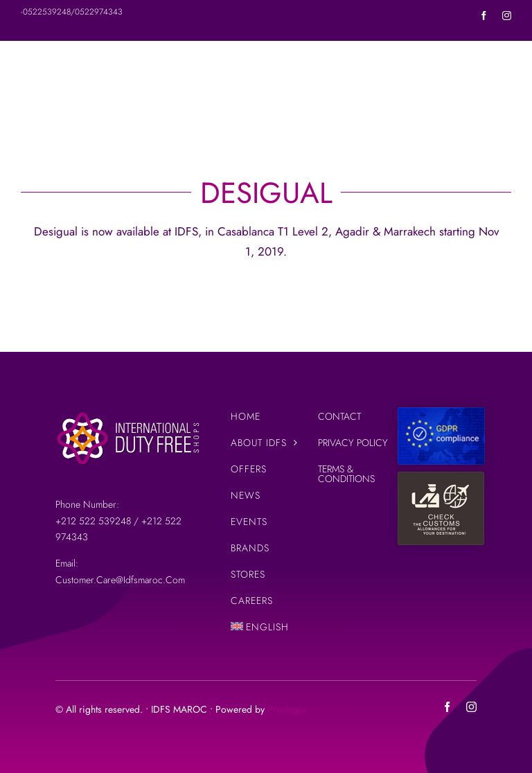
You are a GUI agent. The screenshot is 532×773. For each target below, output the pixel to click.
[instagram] (507, 16)
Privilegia (287, 709)
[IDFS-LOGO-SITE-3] (128, 413)
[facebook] (484, 16)
